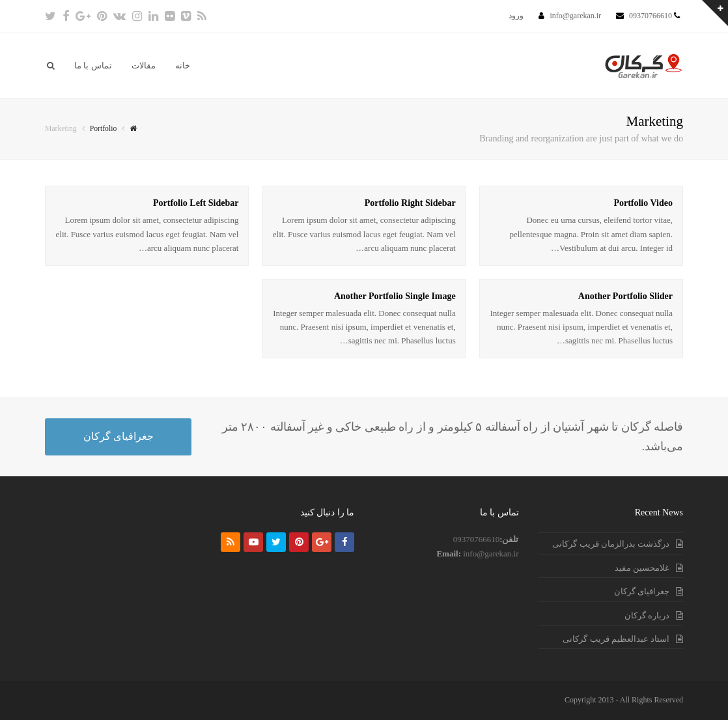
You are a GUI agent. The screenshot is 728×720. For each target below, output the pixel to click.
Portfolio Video (643, 203)
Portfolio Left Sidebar (196, 203)
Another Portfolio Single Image (395, 296)
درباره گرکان (647, 615)
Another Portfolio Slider (625, 296)
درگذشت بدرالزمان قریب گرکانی (611, 544)
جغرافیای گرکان (119, 436)
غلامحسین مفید (642, 568)
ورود (516, 16)
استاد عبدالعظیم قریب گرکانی (616, 639)
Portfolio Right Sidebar (410, 203)
